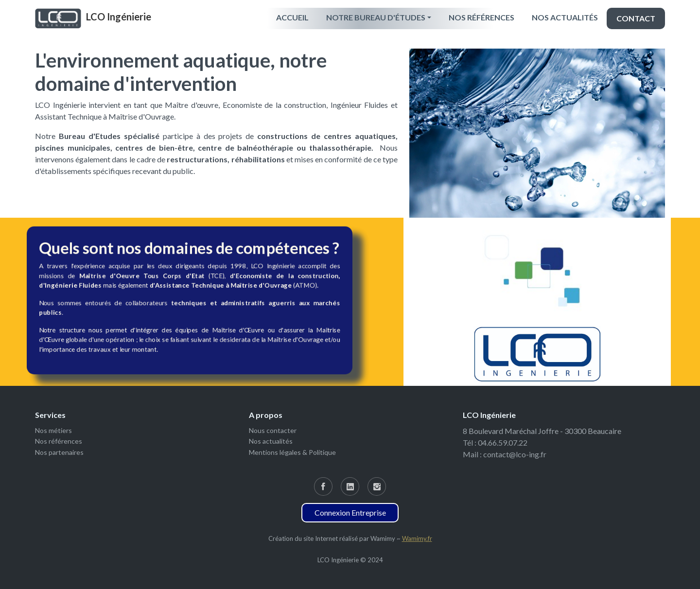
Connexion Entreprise (350, 512)
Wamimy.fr (417, 538)
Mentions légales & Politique (292, 452)
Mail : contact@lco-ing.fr (505, 454)
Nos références (481, 17)
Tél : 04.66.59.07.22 (495, 442)
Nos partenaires (59, 452)
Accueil (292, 17)
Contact (636, 18)
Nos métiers (53, 430)
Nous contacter (273, 430)
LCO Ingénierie (119, 17)
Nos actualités (565, 17)
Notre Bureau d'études (376, 17)
